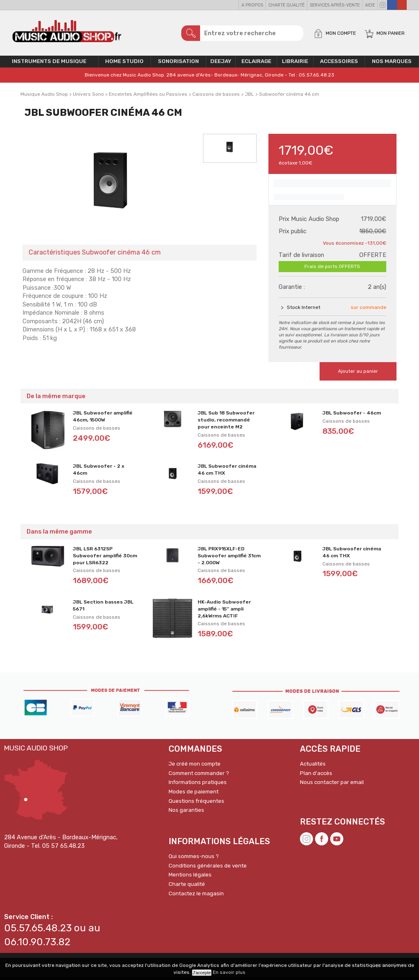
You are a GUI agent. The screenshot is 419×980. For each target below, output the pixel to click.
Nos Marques (392, 64)
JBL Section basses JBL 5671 (103, 608)
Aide (370, 5)
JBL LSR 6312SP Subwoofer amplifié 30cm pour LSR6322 (105, 559)
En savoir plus (229, 972)
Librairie (295, 64)
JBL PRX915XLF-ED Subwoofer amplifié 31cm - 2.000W (229, 559)
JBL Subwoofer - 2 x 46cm (99, 473)
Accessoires (339, 64)
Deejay (221, 64)
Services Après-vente (335, 5)
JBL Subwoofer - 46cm (352, 416)
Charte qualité (286, 5)
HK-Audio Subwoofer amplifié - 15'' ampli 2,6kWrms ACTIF (224, 612)
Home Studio (124, 64)
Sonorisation (178, 64)
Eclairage (256, 64)
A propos (252, 5)
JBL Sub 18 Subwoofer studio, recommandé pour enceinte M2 (226, 423)
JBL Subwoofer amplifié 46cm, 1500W (103, 420)
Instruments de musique (49, 64)
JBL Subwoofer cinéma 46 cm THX (227, 473)
